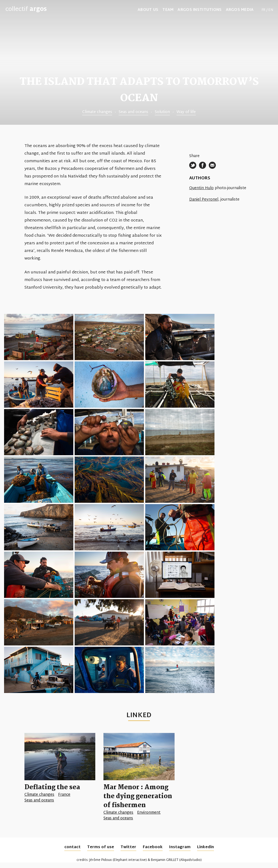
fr (264, 10)
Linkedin (206, 847)
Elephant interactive (130, 860)
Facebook (153, 847)
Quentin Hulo (201, 188)
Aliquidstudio (190, 860)
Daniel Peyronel (204, 200)
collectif (26, 10)
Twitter (128, 847)
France (64, 795)
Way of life (186, 112)
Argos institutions (200, 10)
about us (148, 10)
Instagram (180, 847)
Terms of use (101, 847)
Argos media (240, 10)
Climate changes (97, 112)
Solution (162, 112)
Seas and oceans (133, 112)
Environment (149, 813)
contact (72, 847)
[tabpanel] (139, 62)
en (271, 10)
